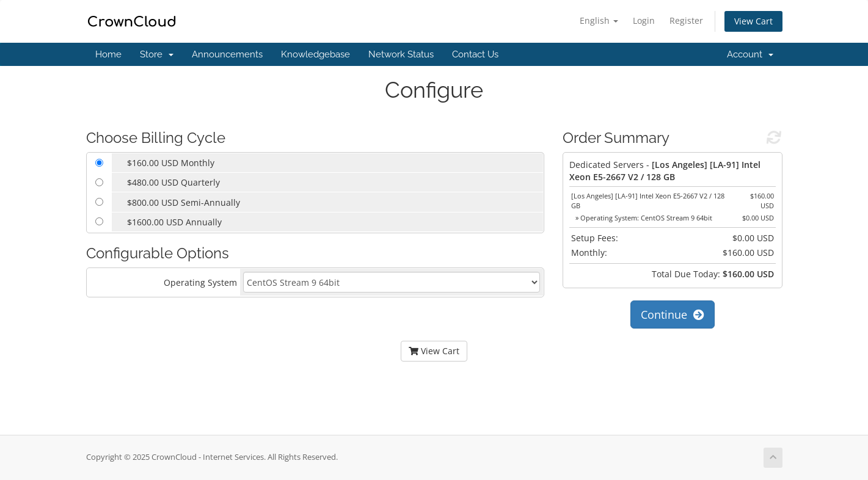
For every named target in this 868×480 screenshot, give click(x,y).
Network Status (401, 54)
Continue (673, 315)
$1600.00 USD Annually (174, 222)
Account (750, 54)
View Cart (753, 21)
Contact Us (475, 54)
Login (644, 20)
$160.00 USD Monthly (171, 163)
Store (157, 54)
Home (108, 54)
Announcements (227, 54)
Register (686, 20)
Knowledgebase (315, 54)
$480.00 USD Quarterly (173, 182)
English (599, 20)
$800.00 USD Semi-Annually (184, 202)
